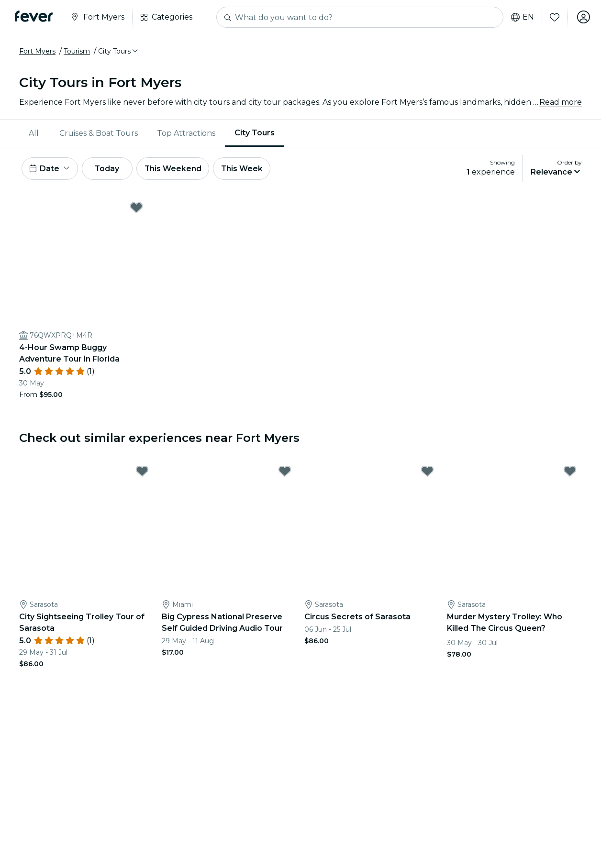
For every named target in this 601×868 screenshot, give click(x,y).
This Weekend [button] (177, 169)
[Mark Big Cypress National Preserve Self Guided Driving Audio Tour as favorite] (285, 472)
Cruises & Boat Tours (99, 133)
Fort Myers (37, 51)
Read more (561, 102)
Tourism (77, 51)
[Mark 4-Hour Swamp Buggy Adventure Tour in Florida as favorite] (136, 208)
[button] (119, 51)
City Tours (255, 133)
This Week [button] (246, 169)
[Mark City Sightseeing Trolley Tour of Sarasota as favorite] (142, 472)
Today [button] (109, 169)
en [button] (522, 17)
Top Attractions (186, 133)
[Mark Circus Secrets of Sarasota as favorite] (427, 472)
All (34, 133)
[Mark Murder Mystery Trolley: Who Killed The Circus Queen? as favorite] (570, 472)
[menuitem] (34, 133)
